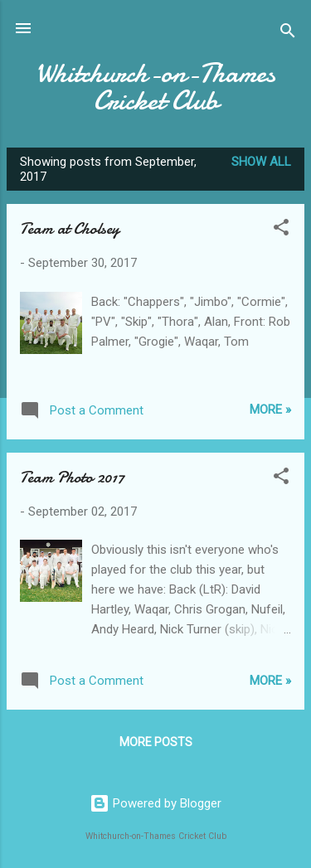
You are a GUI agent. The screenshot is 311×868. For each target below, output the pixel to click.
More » (270, 410)
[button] (281, 230)
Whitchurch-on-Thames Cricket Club (155, 87)
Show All (261, 162)
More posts (156, 742)
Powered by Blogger (155, 803)
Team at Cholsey (70, 228)
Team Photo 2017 (72, 477)
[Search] (288, 34)
